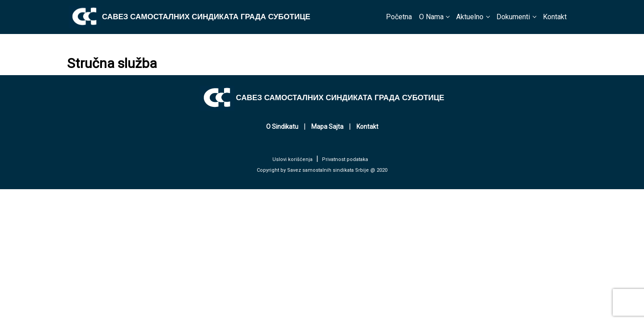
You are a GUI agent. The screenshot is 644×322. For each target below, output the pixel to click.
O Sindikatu (282, 127)
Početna (399, 17)
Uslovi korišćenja (292, 159)
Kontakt (555, 17)
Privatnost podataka (345, 159)
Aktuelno (470, 17)
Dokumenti (513, 17)
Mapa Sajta (327, 127)
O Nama (431, 17)
